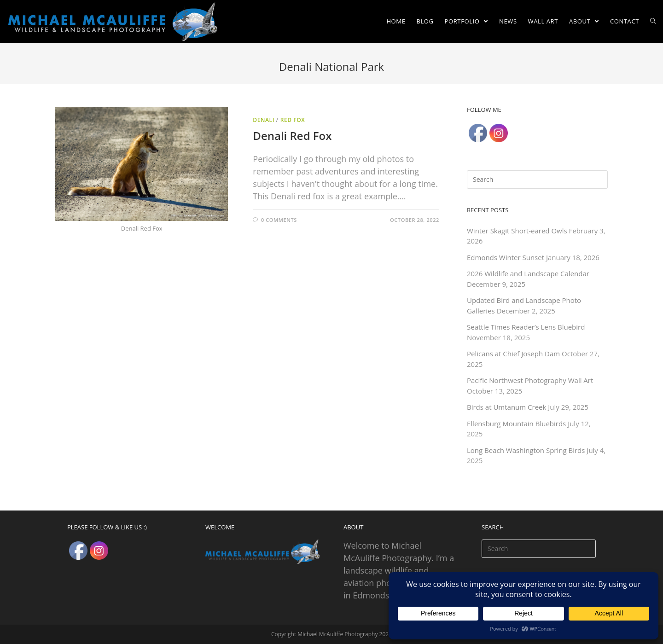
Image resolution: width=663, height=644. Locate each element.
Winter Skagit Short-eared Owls (517, 231)
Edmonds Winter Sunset (506, 257)
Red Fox (293, 120)
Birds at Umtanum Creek (506, 407)
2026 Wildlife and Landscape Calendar (528, 273)
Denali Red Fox (292, 136)
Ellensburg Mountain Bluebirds (516, 424)
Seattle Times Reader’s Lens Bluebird (526, 327)
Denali (264, 120)
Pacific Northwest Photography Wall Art (530, 380)
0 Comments (279, 220)
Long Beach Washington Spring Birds (526, 450)
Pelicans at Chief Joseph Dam (513, 354)
